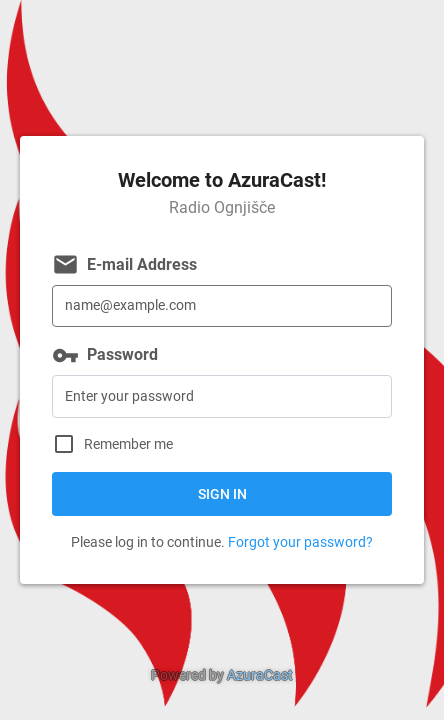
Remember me (128, 444)
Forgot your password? (300, 542)
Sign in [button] (222, 494)
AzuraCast (260, 675)
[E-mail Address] (222, 306)
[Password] (222, 396)
